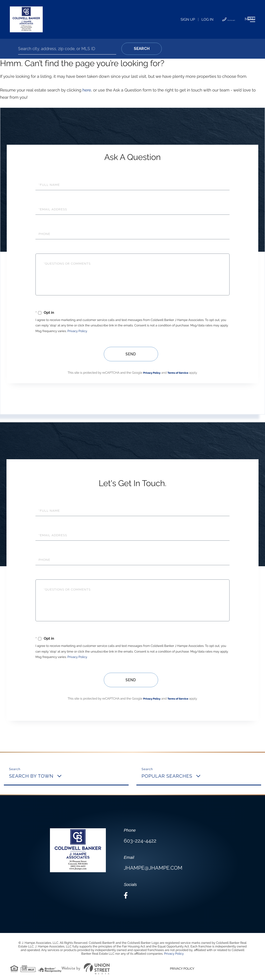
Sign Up (150, 20)
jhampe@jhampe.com (153, 868)
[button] (142, 49)
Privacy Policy (77, 331)
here (87, 90)
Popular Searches (167, 776)
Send (130, 354)
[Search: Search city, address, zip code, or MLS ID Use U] (67, 49)
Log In (170, 20)
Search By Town (31, 776)
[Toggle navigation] (238, 19)
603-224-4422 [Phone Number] (199, 20)
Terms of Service (178, 373)
